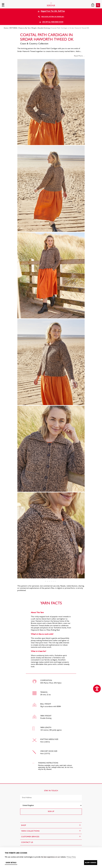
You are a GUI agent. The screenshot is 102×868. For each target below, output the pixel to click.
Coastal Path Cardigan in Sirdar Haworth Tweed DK (70, 28)
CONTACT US (27, 842)
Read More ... (79, 56)
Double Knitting (44, 28)
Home (6, 28)
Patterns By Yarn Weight (28, 28)
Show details (11, 863)
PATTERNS (14, 28)
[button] (17, 5)
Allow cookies (91, 863)
